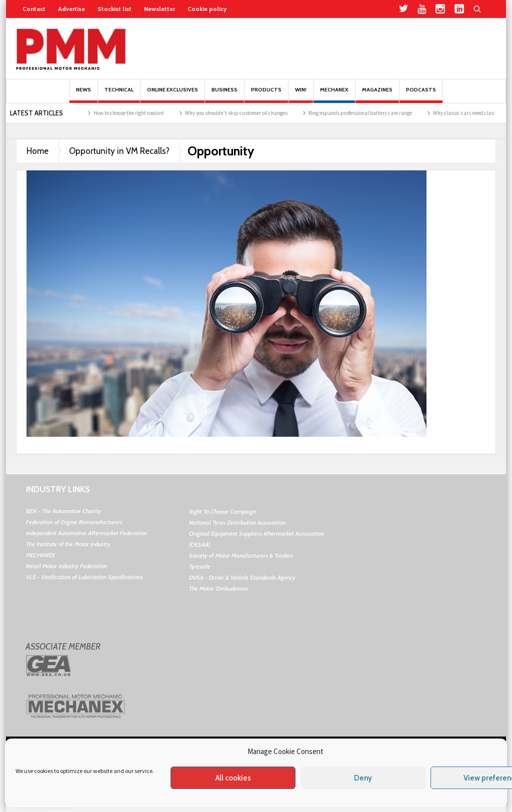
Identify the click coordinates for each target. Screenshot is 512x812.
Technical (119, 95)
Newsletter (159, 9)
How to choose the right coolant (134, 113)
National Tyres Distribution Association (237, 522)
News (83, 95)
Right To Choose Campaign (222, 511)
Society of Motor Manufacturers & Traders (241, 555)
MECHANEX (40, 555)
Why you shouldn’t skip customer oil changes (241, 113)
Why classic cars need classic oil (475, 113)
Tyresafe (200, 566)
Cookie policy (207, 9)
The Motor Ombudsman (218, 588)
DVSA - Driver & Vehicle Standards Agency (242, 577)
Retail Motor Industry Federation (66, 566)
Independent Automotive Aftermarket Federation (86, 533)
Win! (301, 95)
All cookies (233, 778)
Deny (363, 778)
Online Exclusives (172, 95)
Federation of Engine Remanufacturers (74, 522)
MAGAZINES (377, 95)
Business (224, 95)
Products (266, 95)
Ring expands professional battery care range (365, 113)
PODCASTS (421, 95)
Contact (34, 9)
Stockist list (114, 9)
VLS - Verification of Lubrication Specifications (84, 577)
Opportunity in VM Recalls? (119, 151)
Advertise (71, 9)
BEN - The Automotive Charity (63, 511)
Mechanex (334, 95)
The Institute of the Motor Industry (68, 544)
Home (37, 151)
